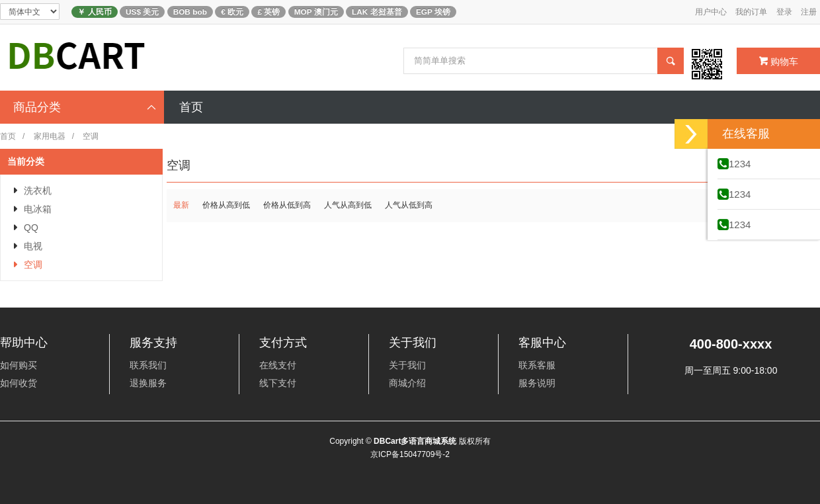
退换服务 (148, 383)
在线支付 (278, 365)
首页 (8, 136)
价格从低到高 (287, 205)
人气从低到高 (409, 205)
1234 (734, 164)
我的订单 (751, 12)
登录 (784, 12)
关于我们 (407, 365)
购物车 (779, 62)
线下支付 (278, 383)
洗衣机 (38, 190)
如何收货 (19, 383)
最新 (181, 205)
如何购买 (19, 365)
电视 (33, 246)
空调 (33, 265)
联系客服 (537, 365)
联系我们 (148, 365)
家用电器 (50, 136)
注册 (809, 12)
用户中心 (711, 12)
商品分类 (85, 107)
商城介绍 (407, 383)
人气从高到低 (348, 205)
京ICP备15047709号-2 (410, 454)
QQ (31, 228)
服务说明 (537, 383)
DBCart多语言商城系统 (415, 441)
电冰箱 (38, 209)
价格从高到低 (226, 205)
